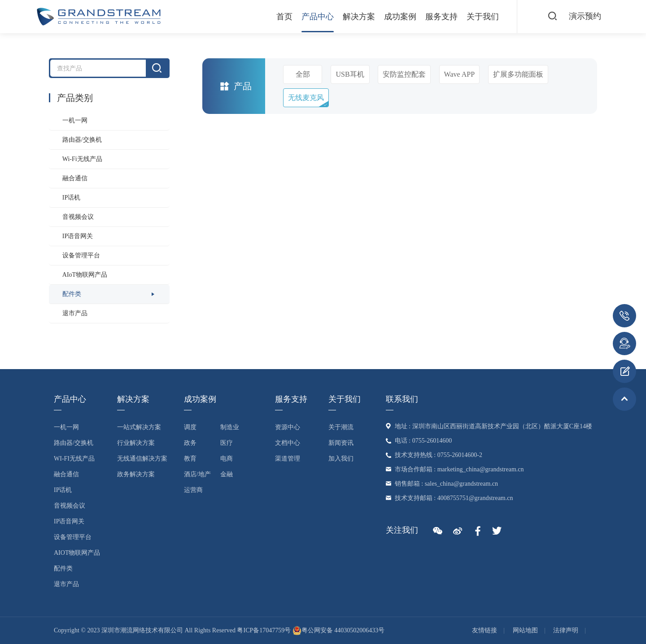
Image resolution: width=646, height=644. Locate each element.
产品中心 (318, 17)
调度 (190, 427)
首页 (284, 17)
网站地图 (525, 630)
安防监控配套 (404, 74)
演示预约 (585, 16)
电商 (227, 459)
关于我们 (483, 17)
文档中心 (288, 443)
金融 (227, 474)
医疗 (227, 443)
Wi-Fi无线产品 (82, 159)
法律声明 (566, 630)
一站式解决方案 (139, 427)
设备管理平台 (81, 255)
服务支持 (441, 17)
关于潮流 (341, 427)
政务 (190, 443)
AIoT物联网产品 (85, 275)
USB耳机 (350, 74)
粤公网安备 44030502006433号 (339, 630)
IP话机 (71, 198)
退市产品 (75, 313)
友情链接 (484, 630)
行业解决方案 (136, 443)
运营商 (193, 490)
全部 (303, 74)
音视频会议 (78, 217)
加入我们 (341, 459)
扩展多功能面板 (518, 74)
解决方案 (359, 17)
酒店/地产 (197, 474)
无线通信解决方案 (142, 459)
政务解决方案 (136, 474)
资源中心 (288, 427)
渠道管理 (288, 459)
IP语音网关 (78, 236)
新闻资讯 (341, 443)
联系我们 (402, 399)
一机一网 (75, 120)
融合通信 (75, 178)
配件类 (72, 294)
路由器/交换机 (82, 140)
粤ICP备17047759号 (264, 630)
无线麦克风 (306, 98)
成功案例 (400, 17)
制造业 (230, 427)
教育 (190, 459)
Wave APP (460, 74)
